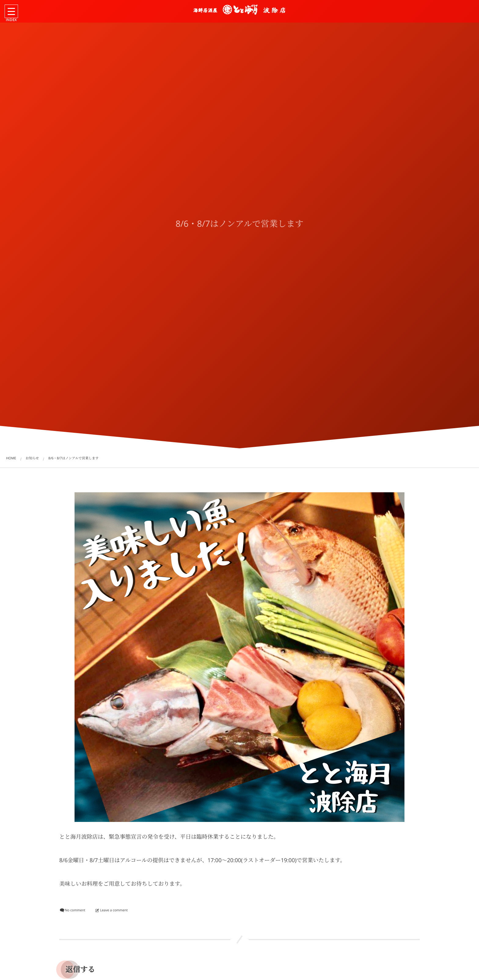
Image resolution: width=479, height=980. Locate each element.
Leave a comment (114, 910)
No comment (75, 910)
